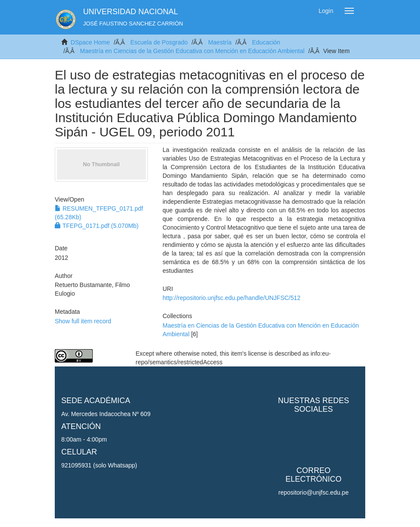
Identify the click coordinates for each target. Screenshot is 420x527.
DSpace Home (90, 42)
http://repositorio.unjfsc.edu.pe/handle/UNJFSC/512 (232, 298)
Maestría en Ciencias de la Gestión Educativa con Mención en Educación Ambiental (192, 51)
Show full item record (83, 321)
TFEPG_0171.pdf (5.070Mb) (97, 226)
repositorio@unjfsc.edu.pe (314, 492)
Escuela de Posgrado (159, 42)
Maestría (220, 42)
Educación (266, 42)
